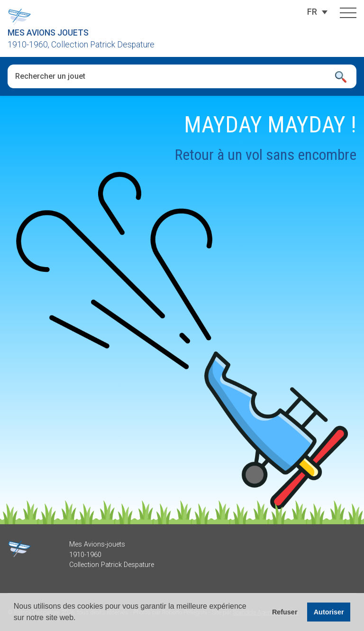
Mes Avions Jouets (48, 33)
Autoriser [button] (329, 612)
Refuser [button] (285, 612)
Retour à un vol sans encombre (266, 155)
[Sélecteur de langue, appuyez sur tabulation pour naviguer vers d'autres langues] (312, 12)
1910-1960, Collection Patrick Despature (81, 45)
